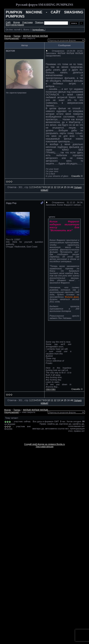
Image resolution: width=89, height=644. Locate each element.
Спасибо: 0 (77, 176)
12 (55, 187)
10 (49, 187)
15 (65, 187)
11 (52, 187)
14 (62, 187)
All (72, 187)
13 (58, 187)
